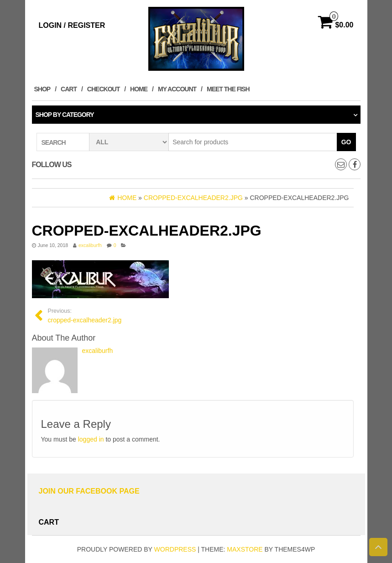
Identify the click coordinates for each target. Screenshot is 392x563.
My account (177, 89)
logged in (91, 439)
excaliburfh (90, 245)
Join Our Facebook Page (89, 491)
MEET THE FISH (228, 89)
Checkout (103, 89)
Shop (42, 89)
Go (346, 142)
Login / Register (72, 25)
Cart (69, 89)
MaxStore (245, 549)
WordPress (175, 549)
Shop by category (65, 115)
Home (139, 89)
